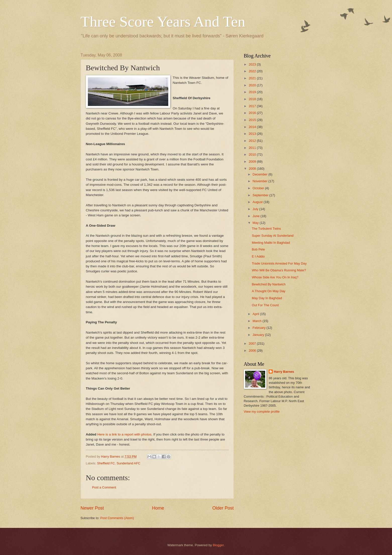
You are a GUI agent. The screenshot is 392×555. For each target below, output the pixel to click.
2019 (253, 92)
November (261, 181)
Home (158, 508)
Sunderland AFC (128, 463)
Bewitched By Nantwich (269, 284)
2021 (253, 78)
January (259, 335)
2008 (253, 169)
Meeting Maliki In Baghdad (271, 243)
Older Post (223, 508)
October (259, 188)
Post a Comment (104, 487)
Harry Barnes (284, 372)
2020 (253, 85)
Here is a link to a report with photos (124, 434)
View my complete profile (262, 412)
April (256, 314)
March (258, 321)
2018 (253, 99)
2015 (253, 120)
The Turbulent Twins (266, 229)
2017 (253, 106)
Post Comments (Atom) (117, 518)
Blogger (218, 545)
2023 (253, 64)
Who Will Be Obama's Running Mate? (279, 270)
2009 (253, 162)
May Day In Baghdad (267, 298)
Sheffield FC (106, 463)
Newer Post (92, 508)
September (261, 195)
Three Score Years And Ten (163, 22)
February (260, 328)
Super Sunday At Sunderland (273, 236)
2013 (253, 134)
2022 (253, 71)
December (261, 174)
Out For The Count (265, 305)
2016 (253, 113)
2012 (253, 141)
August (258, 202)
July (256, 209)
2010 (253, 155)
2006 (253, 351)
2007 (253, 344)
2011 (253, 148)
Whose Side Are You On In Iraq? (275, 277)
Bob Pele (258, 249)
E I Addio (258, 256)
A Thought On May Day (269, 291)
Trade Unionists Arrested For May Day (279, 263)
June (257, 216)
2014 (253, 127)
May (256, 223)
